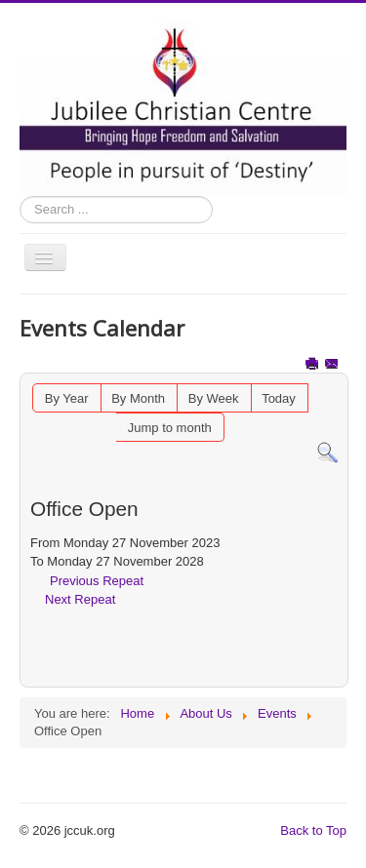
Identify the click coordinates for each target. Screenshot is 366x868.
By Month (138, 398)
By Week (214, 398)
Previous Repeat (97, 581)
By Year (67, 398)
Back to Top (313, 830)
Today (279, 398)
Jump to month (170, 428)
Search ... (20, 197)
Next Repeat (80, 599)
